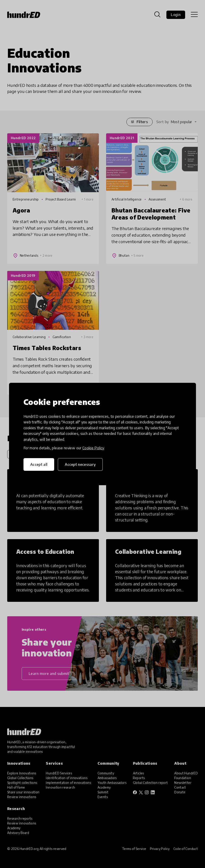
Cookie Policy (93, 448)
